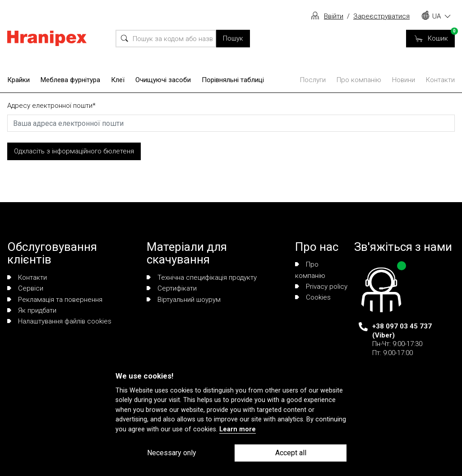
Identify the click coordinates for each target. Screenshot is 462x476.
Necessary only (172, 453)
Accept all (291, 453)
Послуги (313, 80)
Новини (404, 80)
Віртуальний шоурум (184, 300)
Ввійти (334, 16)
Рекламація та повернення (55, 300)
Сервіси (25, 288)
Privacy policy (321, 287)
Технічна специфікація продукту (202, 277)
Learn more (238, 429)
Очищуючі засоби (163, 80)
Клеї (118, 80)
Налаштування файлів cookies (59, 321)
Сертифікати (172, 288)
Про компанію (359, 80)
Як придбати (32, 310)
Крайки (18, 80)
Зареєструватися (381, 16)
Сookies (313, 297)
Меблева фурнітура (70, 80)
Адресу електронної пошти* (51, 106)
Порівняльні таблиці (233, 80)
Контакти (440, 80)
